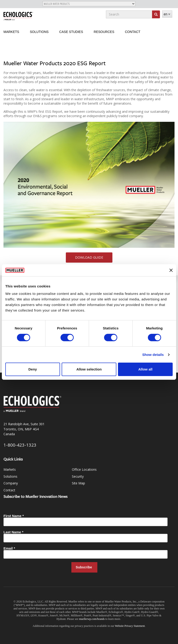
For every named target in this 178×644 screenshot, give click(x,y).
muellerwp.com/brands (92, 619)
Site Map (78, 483)
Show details (153, 355)
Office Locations (84, 469)
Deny (33, 369)
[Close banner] (171, 270)
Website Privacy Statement (130, 626)
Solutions (39, 32)
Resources (104, 32)
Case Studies (71, 32)
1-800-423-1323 (20, 445)
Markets (11, 32)
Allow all (145, 369)
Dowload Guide (89, 257)
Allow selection (89, 369)
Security (78, 476)
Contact (133, 32)
